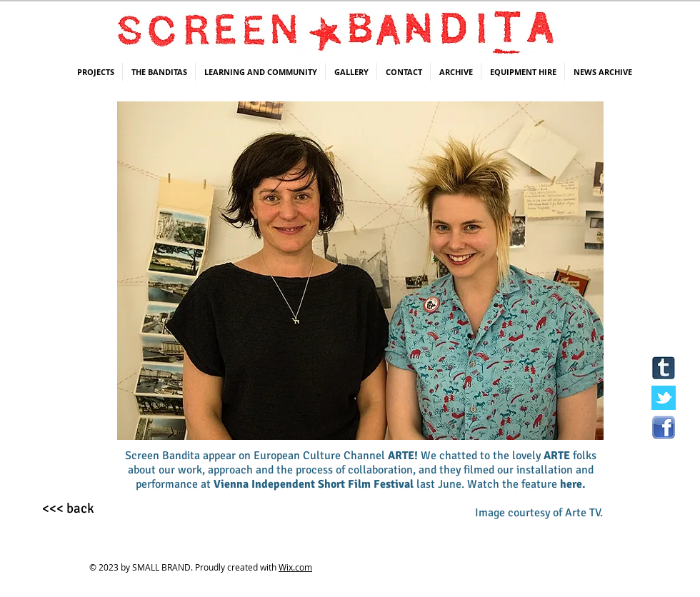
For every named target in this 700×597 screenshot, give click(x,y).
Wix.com (295, 567)
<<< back (68, 508)
